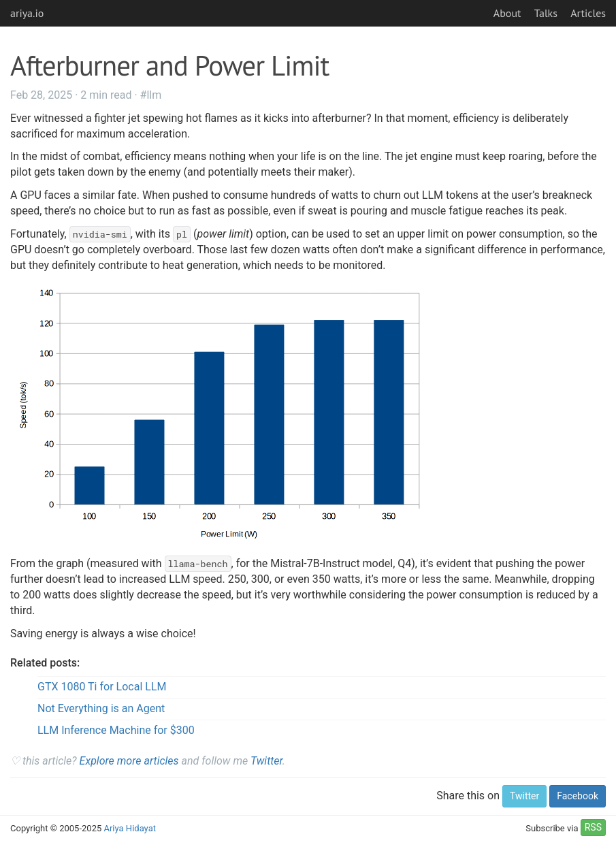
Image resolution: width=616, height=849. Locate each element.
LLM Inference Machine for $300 (116, 730)
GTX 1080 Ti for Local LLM (102, 687)
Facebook (578, 796)
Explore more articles (129, 761)
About (507, 13)
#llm (151, 95)
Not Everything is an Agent (101, 708)
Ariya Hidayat (130, 828)
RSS (593, 827)
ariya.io (27, 13)
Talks (546, 13)
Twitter (266, 761)
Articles (588, 13)
